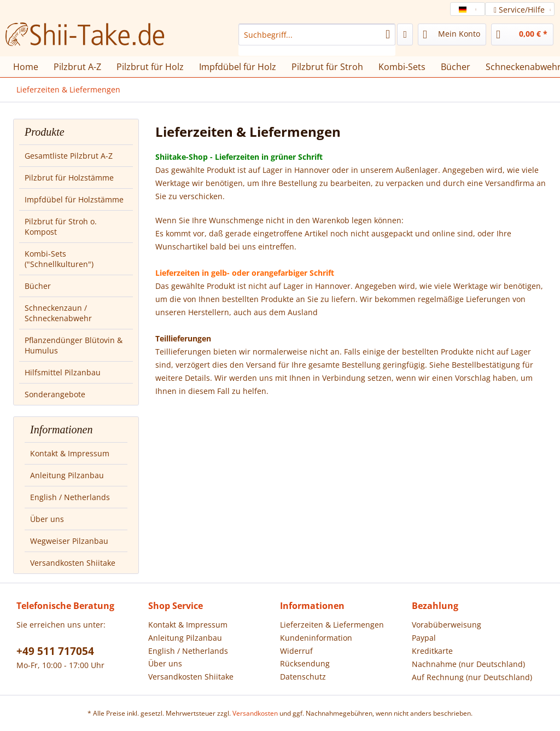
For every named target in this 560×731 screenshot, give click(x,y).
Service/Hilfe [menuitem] (520, 10)
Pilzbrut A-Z (77, 67)
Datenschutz (303, 677)
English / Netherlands (70, 497)
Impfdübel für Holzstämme (74, 199)
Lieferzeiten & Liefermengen (332, 625)
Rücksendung (305, 663)
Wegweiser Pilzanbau (69, 541)
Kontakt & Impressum (70, 453)
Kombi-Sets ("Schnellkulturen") (59, 259)
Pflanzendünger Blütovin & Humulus (74, 345)
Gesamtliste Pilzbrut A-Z (69, 156)
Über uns (47, 519)
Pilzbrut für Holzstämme (69, 178)
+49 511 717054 (55, 651)
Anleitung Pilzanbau (67, 475)
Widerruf (296, 651)
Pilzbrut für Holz (150, 67)
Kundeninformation (316, 638)
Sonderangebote (55, 394)
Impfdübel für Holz (238, 67)
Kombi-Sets (402, 67)
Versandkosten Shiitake (73, 563)
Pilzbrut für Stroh (327, 67)
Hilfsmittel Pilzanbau (63, 372)
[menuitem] (317, 40)
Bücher (38, 286)
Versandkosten (255, 713)
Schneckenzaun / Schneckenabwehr (58, 313)
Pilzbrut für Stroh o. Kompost (61, 227)
